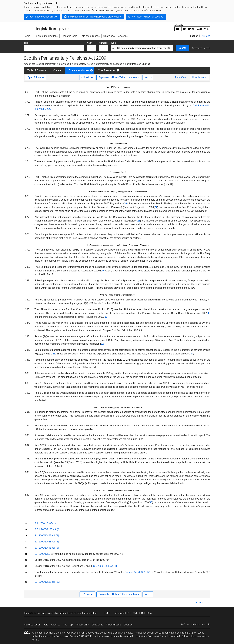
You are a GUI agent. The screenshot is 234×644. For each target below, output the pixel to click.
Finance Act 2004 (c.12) (137, 572)
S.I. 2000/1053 (42, 542)
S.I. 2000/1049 (42, 535)
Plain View (181, 77)
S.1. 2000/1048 (43, 523)
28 (139, 221)
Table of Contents (37, 70)
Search (183, 48)
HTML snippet (119, 613)
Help (46, 625)
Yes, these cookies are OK (43, 17)
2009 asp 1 (65, 64)
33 (54, 354)
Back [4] (54, 542)
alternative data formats (78, 613)
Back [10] (55, 582)
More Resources (107, 70)
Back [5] (54, 548)
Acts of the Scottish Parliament (40, 64)
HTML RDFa (146, 613)
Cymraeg (205, 36)
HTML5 (107, 613)
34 (192, 354)
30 (208, 313)
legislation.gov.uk (47, 28)
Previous (88, 77)
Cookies (128, 625)
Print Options (199, 77)
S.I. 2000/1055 (42, 554)
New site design (32, 625)
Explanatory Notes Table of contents (119, 77)
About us (56, 625)
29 (102, 271)
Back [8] (113, 566)
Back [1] (55, 523)
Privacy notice (113, 625)
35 (151, 502)
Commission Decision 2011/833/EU (74, 636)
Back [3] (54, 535)
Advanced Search (201, 48)
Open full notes (36, 77)
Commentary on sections (109, 64)
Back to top (204, 602)
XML (136, 613)
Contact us (97, 625)
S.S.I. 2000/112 (43, 529)
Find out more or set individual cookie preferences (94, 17)
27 (156, 207)
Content (57, 70)
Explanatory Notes (84, 64)
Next (147, 77)
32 (102, 344)
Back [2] (55, 529)
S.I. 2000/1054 (42, 548)
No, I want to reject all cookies (147, 17)
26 (126, 203)
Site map (68, 625)
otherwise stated (123, 633)
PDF (130, 613)
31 (106, 317)
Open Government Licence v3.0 (83, 633)
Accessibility (82, 625)
